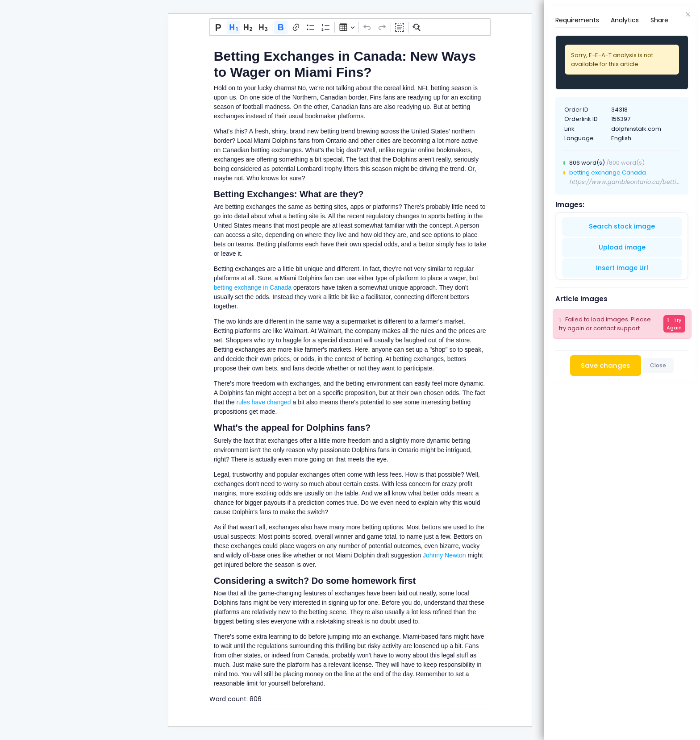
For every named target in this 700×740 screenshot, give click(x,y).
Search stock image (622, 226)
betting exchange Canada (608, 173)
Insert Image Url (622, 268)
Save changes (606, 365)
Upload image (622, 247)
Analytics (625, 20)
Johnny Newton (443, 555)
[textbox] (350, 365)
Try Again (674, 324)
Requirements (577, 20)
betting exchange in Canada (253, 287)
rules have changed (263, 402)
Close (658, 365)
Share (659, 20)
